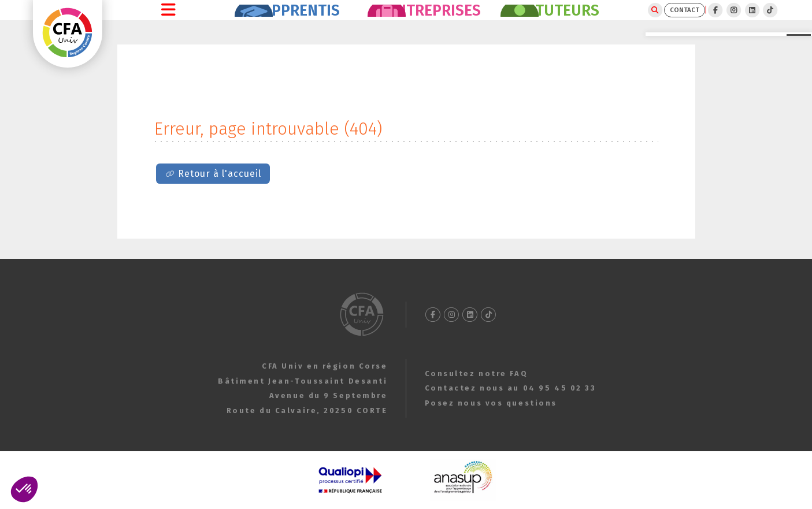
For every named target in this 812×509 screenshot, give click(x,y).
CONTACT (639, 20)
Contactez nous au (511, 388)
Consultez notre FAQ (477, 374)
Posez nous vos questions (491, 403)
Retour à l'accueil (220, 194)
